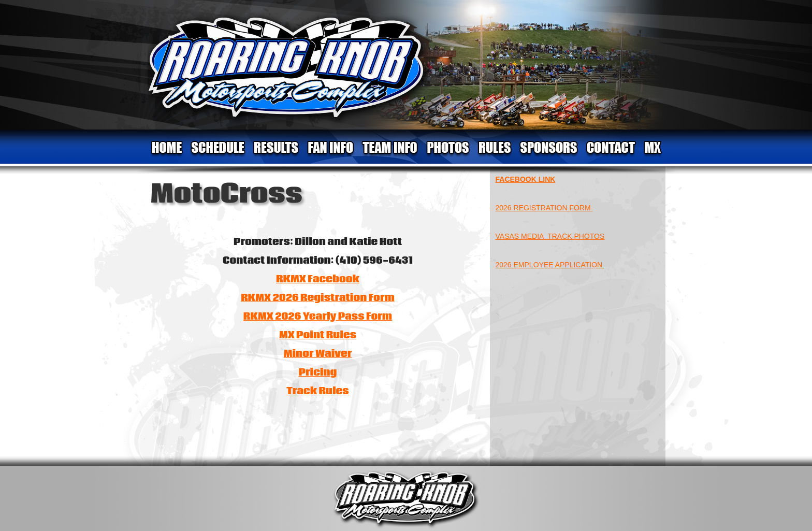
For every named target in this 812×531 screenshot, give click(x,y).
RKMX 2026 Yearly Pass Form (318, 317)
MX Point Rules (318, 335)
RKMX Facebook (318, 279)
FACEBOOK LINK (526, 179)
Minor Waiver (318, 354)
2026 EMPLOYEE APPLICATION (550, 265)
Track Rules (318, 391)
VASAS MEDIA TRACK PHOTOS (550, 236)
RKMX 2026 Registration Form (318, 298)
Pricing (318, 372)
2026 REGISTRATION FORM (544, 208)
